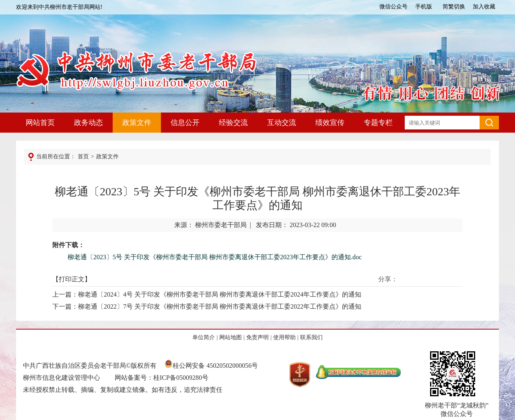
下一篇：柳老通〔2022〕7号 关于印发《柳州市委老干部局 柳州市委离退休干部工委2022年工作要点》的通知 (207, 306)
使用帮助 (284, 337)
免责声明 (257, 337)
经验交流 (233, 123)
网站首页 (40, 123)
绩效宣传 (330, 123)
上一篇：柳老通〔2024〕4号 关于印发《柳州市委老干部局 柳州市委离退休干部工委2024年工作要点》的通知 (207, 294)
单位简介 (204, 337)
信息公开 (185, 123)
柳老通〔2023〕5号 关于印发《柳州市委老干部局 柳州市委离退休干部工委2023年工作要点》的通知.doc (215, 257)
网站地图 (231, 337)
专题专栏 (378, 123)
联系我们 (311, 337)
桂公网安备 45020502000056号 (211, 366)
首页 (83, 157)
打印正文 (72, 279)
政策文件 (137, 123)
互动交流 (282, 123)
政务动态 (89, 123)
